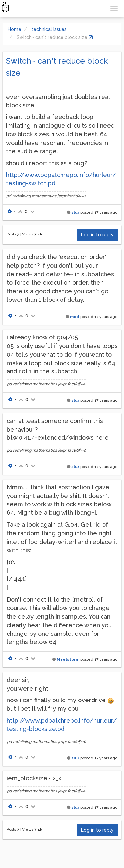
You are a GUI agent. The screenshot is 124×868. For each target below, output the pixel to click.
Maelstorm (68, 659)
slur (75, 212)
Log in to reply (97, 235)
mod (75, 317)
